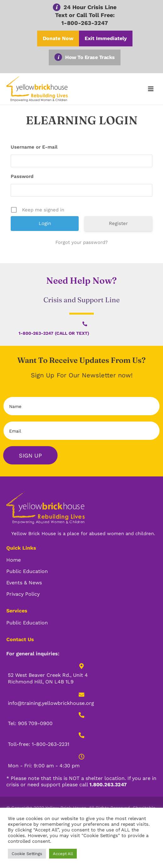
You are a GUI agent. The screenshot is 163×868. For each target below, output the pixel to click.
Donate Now (58, 38)
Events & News (24, 583)
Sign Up (30, 455)
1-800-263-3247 (85, 23)
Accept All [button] (63, 854)
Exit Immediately (106, 38)
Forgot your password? (81, 242)
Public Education (27, 571)
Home (14, 560)
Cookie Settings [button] (27, 854)
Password (22, 176)
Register (118, 223)
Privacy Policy (23, 594)
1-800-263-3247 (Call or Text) (54, 333)
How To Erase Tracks (90, 57)
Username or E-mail (34, 147)
